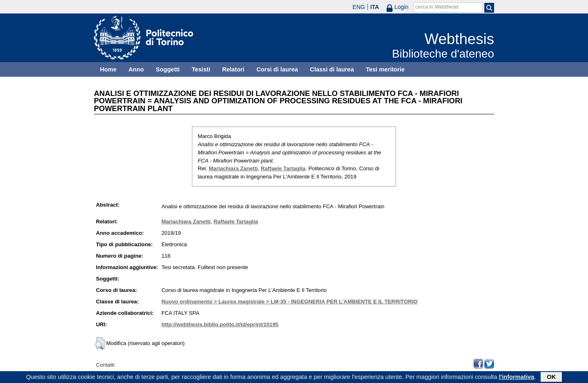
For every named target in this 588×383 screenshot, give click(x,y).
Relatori (233, 69)
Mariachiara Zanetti (233, 168)
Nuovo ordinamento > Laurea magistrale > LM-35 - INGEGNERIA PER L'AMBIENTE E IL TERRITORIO (289, 302)
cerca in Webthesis (437, 7)
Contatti (105, 365)
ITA (375, 7)
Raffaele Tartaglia (283, 168)
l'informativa (517, 378)
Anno (136, 69)
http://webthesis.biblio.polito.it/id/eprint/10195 (220, 324)
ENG (359, 7)
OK (551, 378)
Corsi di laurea (277, 69)
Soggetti (168, 69)
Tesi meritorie (385, 69)
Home (108, 69)
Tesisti (201, 69)
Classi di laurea (332, 69)
